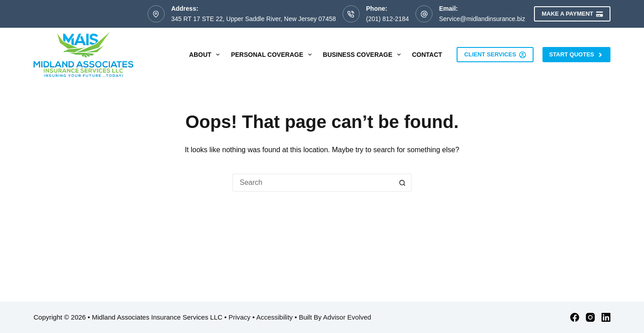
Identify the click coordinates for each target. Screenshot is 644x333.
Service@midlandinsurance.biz (482, 19)
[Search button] (402, 183)
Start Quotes (576, 55)
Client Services (495, 55)
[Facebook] (575, 317)
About (206, 55)
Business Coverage (364, 55)
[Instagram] (590, 317)
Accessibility (275, 317)
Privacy (239, 317)
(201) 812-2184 (388, 19)
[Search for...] (313, 183)
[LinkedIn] (606, 317)
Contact (427, 55)
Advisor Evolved (347, 317)
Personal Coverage (273, 55)
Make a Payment (572, 14)
